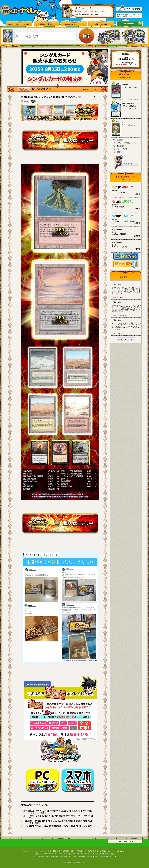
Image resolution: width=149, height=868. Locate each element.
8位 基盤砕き (118, 152)
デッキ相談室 (89, 851)
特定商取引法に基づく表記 (89, 856)
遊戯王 (37, 854)
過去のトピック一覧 (89, 89)
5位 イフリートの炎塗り (122, 143)
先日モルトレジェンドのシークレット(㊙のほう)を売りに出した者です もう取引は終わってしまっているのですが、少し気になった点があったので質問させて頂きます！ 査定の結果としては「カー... (126, 307)
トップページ (28, 851)
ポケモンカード (65, 854)
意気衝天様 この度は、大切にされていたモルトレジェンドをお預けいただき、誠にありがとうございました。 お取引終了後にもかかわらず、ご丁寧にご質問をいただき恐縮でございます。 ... (126, 289)
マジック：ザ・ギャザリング (84, 854)
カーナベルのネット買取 (105, 854)
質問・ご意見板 (76, 851)
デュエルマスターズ (49, 854)
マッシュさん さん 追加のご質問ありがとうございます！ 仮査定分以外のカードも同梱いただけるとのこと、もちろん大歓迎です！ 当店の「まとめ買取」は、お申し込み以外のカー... (126, 325)
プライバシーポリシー (68, 856)
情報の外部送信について (110, 856)
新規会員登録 (44, 856)
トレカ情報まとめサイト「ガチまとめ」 (111, 851)
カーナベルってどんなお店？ (46, 851)
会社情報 (55, 856)
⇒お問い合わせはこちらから (86, 14)
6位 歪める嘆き (119, 146)
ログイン (33, 856)
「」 (121, 64)
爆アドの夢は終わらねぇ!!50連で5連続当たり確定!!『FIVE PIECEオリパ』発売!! (61, 826)
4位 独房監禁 (118, 140)
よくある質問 (64, 851)
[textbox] (45, 36)
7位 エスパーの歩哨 (120, 149)
